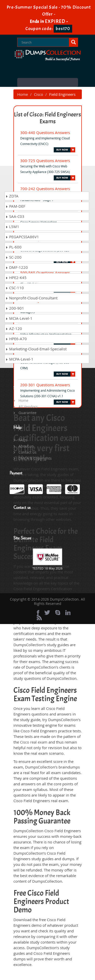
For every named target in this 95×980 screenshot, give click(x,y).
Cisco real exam (34, 742)
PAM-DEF (15, 206)
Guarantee (27, 413)
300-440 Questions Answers (45, 133)
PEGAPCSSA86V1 (22, 237)
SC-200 (14, 257)
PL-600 (14, 247)
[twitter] (47, 613)
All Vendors (28, 407)
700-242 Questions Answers (45, 189)
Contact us (27, 452)
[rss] (39, 618)
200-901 (15, 308)
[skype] (58, 613)
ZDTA (12, 196)
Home (23, 94)
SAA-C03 (15, 216)
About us (26, 446)
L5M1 (12, 227)
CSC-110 (15, 288)
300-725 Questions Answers (45, 161)
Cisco (39, 94)
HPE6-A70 (16, 339)
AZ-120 (14, 328)
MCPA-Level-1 (20, 359)
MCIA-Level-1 (19, 318)
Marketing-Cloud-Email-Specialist (36, 349)
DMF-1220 (17, 267)
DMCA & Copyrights (35, 458)
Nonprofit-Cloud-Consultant (32, 298)
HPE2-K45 (16, 277)
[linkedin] (68, 613)
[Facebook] (38, 613)
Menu (48, 82)
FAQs (23, 440)
